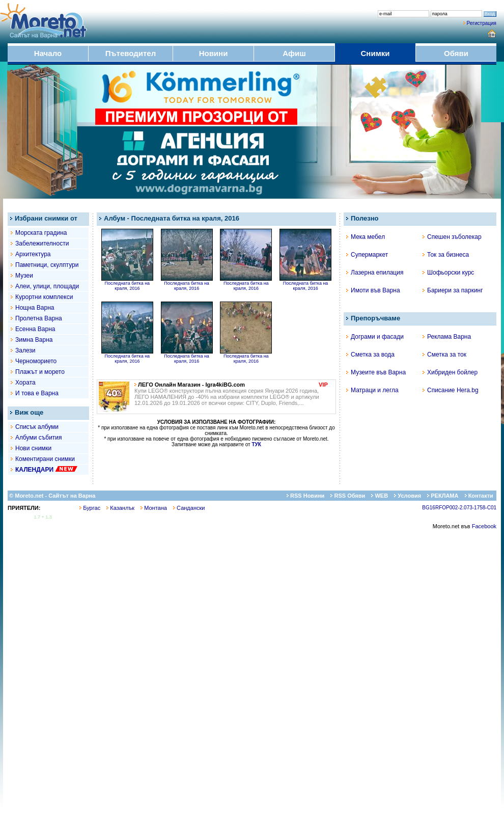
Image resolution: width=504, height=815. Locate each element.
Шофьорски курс (448, 273)
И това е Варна (37, 393)
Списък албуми (37, 427)
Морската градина (41, 233)
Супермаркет (367, 255)
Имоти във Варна (373, 290)
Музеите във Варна (376, 372)
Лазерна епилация (375, 273)
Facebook (484, 526)
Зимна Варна (34, 340)
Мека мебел (366, 237)
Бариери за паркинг (453, 290)
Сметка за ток (444, 355)
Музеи (24, 276)
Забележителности (42, 243)
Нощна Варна (35, 308)
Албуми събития (39, 438)
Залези (25, 350)
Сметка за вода (370, 355)
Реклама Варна (447, 337)
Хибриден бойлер (450, 372)
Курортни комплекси (44, 297)
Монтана (154, 508)
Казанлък (120, 508)
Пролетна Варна (39, 318)
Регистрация (482, 23)
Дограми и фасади (375, 337)
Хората (25, 383)
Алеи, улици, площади (47, 286)
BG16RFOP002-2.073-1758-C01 (459, 508)
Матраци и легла (372, 390)
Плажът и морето (40, 372)
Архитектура (33, 254)
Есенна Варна (35, 329)
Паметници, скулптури (47, 265)
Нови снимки (33, 448)
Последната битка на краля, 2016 (127, 284)
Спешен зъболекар (452, 237)
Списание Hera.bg (451, 390)
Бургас (90, 508)
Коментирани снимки (45, 459)
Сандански (189, 508)
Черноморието (36, 361)
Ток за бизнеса (446, 255)
